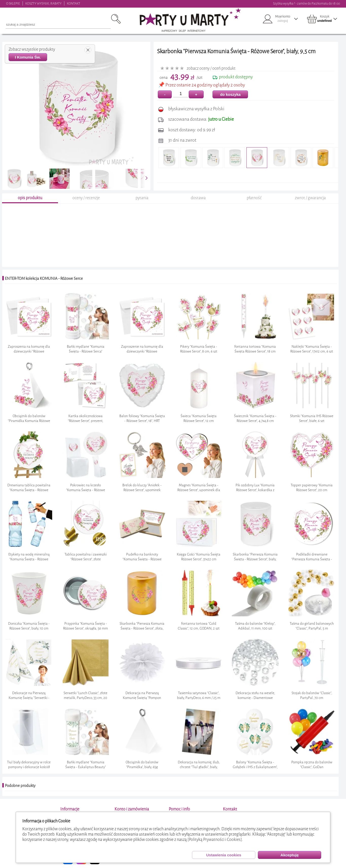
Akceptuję (290, 855)
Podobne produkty (20, 786)
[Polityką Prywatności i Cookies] (215, 839)
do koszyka (230, 94)
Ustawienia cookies (224, 855)
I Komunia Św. (28, 57)
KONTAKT (74, 3)
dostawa (198, 198)
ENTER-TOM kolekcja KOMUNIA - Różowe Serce (44, 279)
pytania (142, 198)
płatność (254, 198)
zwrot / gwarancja (310, 198)
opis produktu (30, 198)
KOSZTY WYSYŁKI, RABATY (43, 3)
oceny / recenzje (86, 198)
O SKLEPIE (13, 3)
